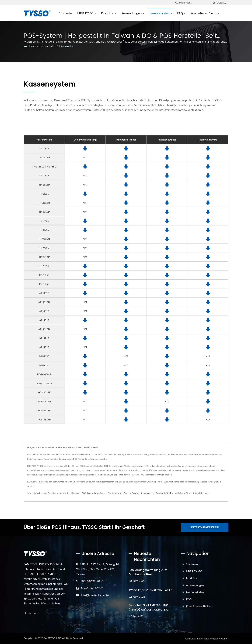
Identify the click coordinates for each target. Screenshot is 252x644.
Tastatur (159, 493)
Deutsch (223, 3)
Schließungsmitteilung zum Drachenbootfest (148, 572)
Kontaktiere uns (201, 493)
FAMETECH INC (53, 638)
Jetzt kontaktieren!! (205, 527)
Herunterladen (161, 13)
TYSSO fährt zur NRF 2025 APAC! (151, 590)
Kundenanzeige (148, 493)
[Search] (195, 3)
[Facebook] (25, 613)
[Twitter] (30, 613)
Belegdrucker (100, 493)
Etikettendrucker (115, 493)
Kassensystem (67, 46)
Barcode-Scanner (132, 493)
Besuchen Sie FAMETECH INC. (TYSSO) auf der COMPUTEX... (149, 607)
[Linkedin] (35, 613)
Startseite (65, 13)
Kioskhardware (74, 493)
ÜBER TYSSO (87, 13)
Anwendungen (133, 13)
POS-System (87, 493)
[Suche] (176, 3)
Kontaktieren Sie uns (205, 13)
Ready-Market (221, 638)
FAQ (181, 13)
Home (33, 46)
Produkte (109, 13)
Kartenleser (169, 493)
